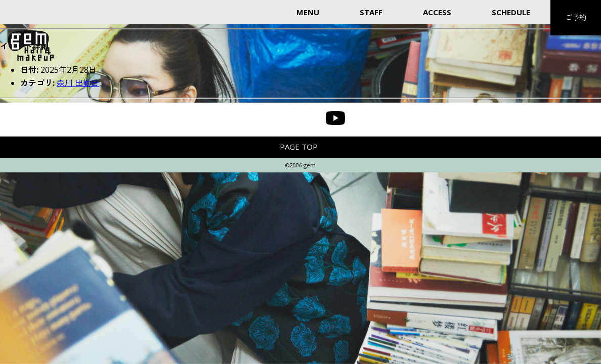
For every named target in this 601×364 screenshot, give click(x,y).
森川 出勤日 (78, 83)
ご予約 (576, 17)
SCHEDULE (511, 12)
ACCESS (437, 12)
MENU (308, 12)
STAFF (371, 12)
